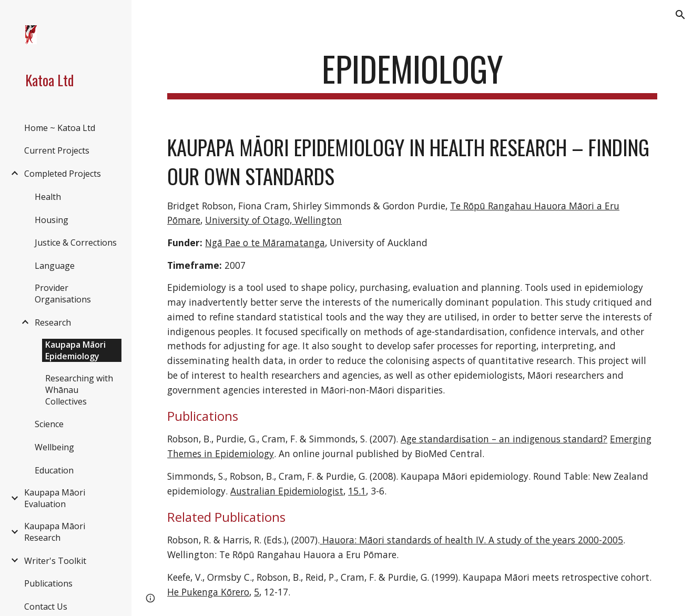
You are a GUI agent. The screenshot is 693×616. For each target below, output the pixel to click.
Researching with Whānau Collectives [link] (79, 390)
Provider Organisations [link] (63, 294)
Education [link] (54, 470)
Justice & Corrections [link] (76, 243)
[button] (680, 15)
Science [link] (49, 424)
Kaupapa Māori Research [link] (55, 532)
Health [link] (48, 197)
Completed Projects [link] (63, 174)
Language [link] (55, 266)
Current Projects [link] (57, 150)
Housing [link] (52, 220)
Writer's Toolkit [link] (55, 561)
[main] (412, 74)
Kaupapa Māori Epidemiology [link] (75, 350)
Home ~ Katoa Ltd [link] (60, 128)
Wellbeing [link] (54, 447)
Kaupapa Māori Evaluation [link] (55, 498)
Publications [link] (48, 583)
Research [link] (53, 322)
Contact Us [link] (46, 607)
